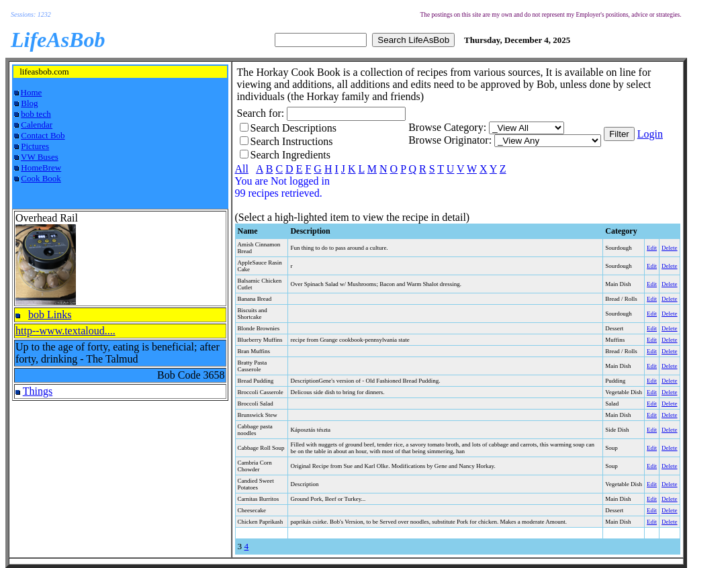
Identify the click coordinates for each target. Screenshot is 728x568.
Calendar (37, 125)
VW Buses (40, 157)
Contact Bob (43, 135)
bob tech (36, 114)
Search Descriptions (293, 128)
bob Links (50, 315)
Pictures (35, 146)
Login (650, 134)
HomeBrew (41, 168)
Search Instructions (292, 141)
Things (38, 391)
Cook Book (41, 178)
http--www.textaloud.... (65, 331)
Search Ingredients (291, 155)
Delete (669, 248)
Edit (652, 248)
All (242, 169)
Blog (29, 103)
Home (32, 92)
